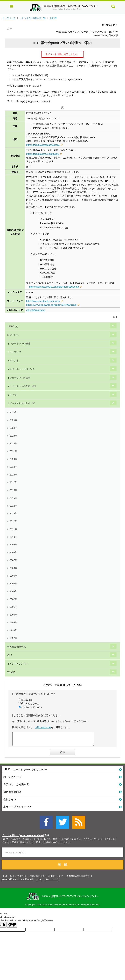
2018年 (13, 475)
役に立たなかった (30, 703)
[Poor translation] (12, 927)
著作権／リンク (56, 878)
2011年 (13, 529)
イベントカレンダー (18, 664)
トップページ (9, 18)
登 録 (62, 867)
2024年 (13, 428)
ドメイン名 (13, 361)
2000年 (13, 615)
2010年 (13, 537)
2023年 (13, 436)
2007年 (13, 560)
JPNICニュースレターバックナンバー (62, 772)
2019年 (13, 467)
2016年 (13, 490)
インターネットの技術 (19, 378)
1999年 (13, 623)
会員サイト (62, 802)
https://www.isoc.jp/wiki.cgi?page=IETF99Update (54, 287)
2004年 (13, 584)
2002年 (13, 599)
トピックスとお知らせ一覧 (33, 18)
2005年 (13, 576)
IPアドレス (13, 335)
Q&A (10, 655)
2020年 (13, 459)
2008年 (13, 552)
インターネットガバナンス (21, 369)
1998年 (13, 630)
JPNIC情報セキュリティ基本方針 (17, 882)
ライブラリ (13, 395)
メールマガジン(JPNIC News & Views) (23, 838)
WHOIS (11, 672)
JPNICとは (13, 326)
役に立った (27, 700)
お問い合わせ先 (43, 727)
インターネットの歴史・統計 (22, 386)
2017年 (54, 18)
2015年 (13, 498)
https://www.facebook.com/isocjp (43, 301)
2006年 (13, 568)
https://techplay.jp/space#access (43, 145)
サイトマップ (14, 352)
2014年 (13, 506)
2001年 (13, 607)
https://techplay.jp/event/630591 (43, 154)
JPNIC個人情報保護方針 (78, 878)
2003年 (13, 591)
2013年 (13, 513)
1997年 (13, 638)
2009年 (13, 545)
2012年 (13, 521)
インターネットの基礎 (19, 343)
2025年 (13, 420)
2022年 (13, 444)
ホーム (9, 878)
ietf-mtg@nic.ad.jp (36, 310)
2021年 (13, 451)
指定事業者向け (62, 794)
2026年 (13, 412)
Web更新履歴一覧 (17, 647)
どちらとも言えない (31, 707)
